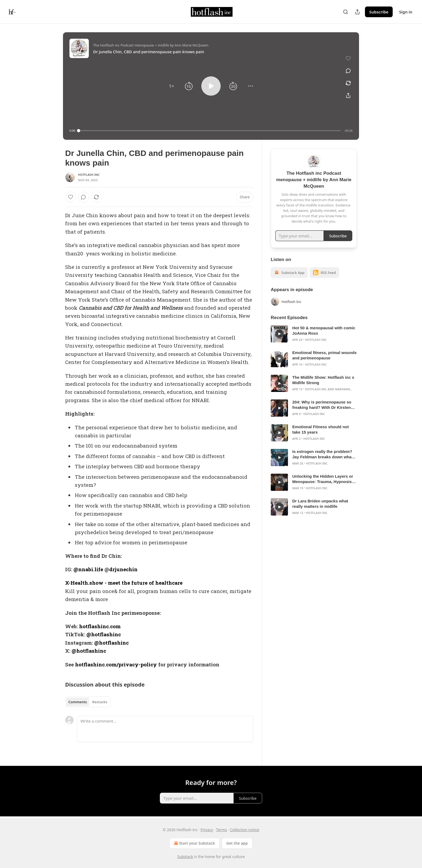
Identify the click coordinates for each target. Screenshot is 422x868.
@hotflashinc (104, 634)
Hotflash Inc (89, 175)
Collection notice (245, 830)
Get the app (237, 843)
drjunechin (123, 569)
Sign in (406, 12)
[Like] (71, 197)
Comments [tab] (78, 702)
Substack (185, 857)
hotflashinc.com (100, 626)
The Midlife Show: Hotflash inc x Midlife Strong (323, 380)
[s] (279, 334)
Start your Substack (194, 843)
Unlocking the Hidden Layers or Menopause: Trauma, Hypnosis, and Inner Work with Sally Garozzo (323, 479)
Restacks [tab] (100, 702)
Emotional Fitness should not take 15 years (321, 429)
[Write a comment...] (165, 729)
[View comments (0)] (348, 71)
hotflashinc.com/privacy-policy (116, 664)
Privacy (207, 830)
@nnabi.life (88, 569)
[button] (171, 86)
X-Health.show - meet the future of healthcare (124, 583)
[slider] (210, 131)
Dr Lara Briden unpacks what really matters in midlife (320, 504)
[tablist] (88, 702)
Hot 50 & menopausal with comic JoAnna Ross (324, 331)
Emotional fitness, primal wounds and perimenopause (324, 355)
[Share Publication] (357, 12)
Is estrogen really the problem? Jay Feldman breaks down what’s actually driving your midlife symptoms (324, 454)
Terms (221, 830)
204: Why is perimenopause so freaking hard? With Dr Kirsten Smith (322, 405)
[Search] (346, 12)
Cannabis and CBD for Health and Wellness (131, 308)
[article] (314, 334)
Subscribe (379, 12)
